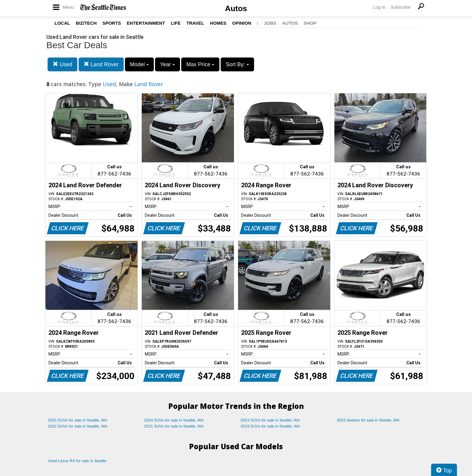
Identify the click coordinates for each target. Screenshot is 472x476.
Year (168, 64)
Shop (310, 23)
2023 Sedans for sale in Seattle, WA (368, 420)
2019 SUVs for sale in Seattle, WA (270, 426)
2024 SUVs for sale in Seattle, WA (174, 420)
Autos (236, 8)
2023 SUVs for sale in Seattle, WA (270, 420)
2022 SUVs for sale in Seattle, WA (78, 426)
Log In (379, 7)
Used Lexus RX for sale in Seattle (77, 461)
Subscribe (401, 7)
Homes (218, 23)
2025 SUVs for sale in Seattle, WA (78, 420)
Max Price (200, 64)
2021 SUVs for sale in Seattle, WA (174, 426)
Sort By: (237, 64)
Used (62, 64)
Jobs (270, 23)
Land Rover (101, 64)
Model (139, 64)
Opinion (242, 23)
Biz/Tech (86, 23)
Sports (112, 23)
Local (62, 23)
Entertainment (146, 23)
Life (176, 23)
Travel (195, 23)
